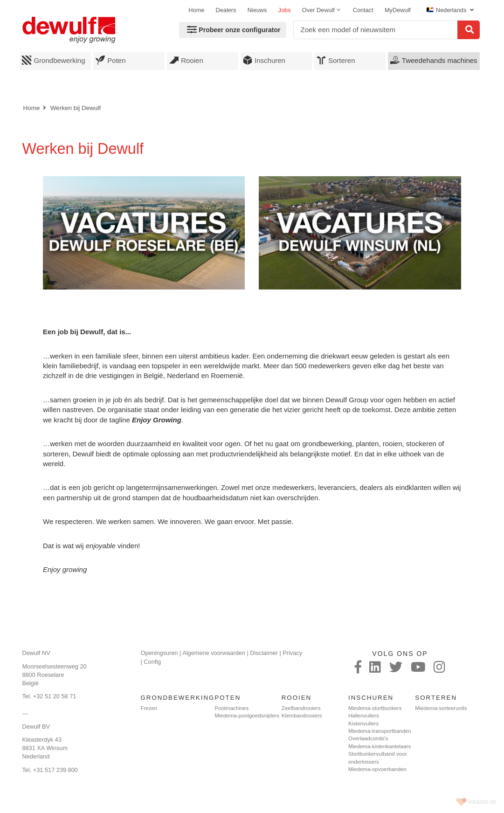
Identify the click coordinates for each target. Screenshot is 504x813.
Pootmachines (231, 708)
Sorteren (336, 60)
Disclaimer (264, 653)
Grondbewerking (53, 60)
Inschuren (264, 60)
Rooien (186, 60)
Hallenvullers (364, 716)
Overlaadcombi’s (368, 738)
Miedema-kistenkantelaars (380, 746)
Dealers (226, 10)
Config (152, 662)
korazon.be (482, 802)
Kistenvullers (363, 723)
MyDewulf (398, 10)
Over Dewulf (318, 10)
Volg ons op (400, 654)
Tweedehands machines (434, 60)
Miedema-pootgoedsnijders (247, 716)
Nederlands (447, 10)
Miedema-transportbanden (380, 731)
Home (196, 10)
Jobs (285, 10)
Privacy (292, 653)
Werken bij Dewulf (76, 108)
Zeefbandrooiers (301, 708)
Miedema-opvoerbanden (377, 769)
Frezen (149, 708)
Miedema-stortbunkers (375, 708)
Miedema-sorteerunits (441, 708)
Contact (363, 10)
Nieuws (257, 10)
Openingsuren (159, 653)
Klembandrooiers (302, 716)
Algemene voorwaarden (214, 653)
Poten (110, 60)
